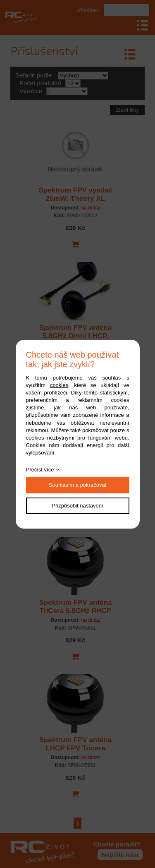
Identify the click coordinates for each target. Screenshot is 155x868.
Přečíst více (40, 470)
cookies (59, 385)
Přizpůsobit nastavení (77, 506)
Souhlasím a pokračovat (77, 485)
